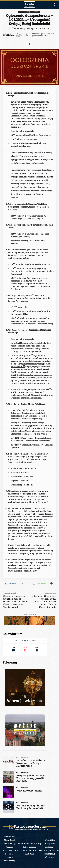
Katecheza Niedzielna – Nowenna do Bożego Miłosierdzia (31, 763)
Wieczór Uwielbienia (29, 790)
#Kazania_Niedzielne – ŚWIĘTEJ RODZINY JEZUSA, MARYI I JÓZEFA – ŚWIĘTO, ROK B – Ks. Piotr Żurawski (15, 601)
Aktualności (24, 12)
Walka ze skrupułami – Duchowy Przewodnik (31, 807)
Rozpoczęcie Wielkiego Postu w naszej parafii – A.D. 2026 (31, 778)
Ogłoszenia (35, 12)
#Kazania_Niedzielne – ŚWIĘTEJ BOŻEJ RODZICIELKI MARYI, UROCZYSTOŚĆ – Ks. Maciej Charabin (44, 601)
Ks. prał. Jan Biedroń (10, 35)
